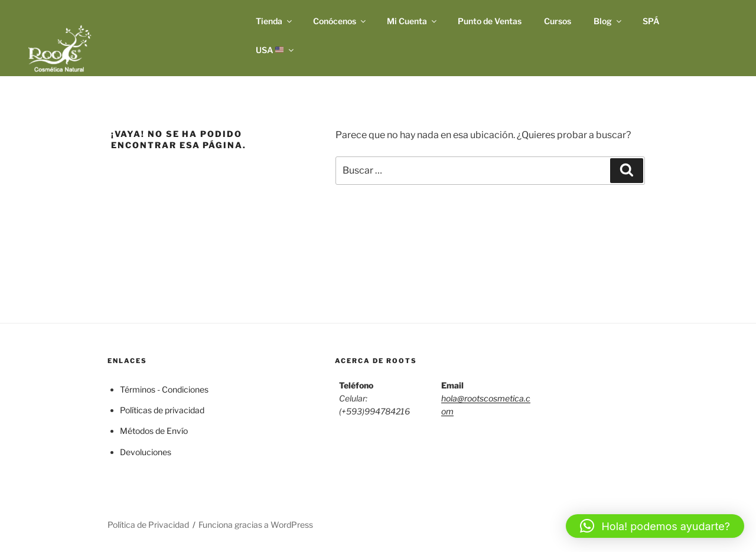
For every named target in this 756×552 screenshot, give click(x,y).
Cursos (558, 21)
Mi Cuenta (413, 21)
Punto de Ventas (490, 21)
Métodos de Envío (154, 431)
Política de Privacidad (148, 525)
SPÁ (651, 21)
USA (276, 50)
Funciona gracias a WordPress (256, 525)
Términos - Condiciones (164, 389)
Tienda (275, 21)
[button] (655, 526)
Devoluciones (146, 452)
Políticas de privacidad (162, 410)
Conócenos (340, 21)
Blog (608, 21)
